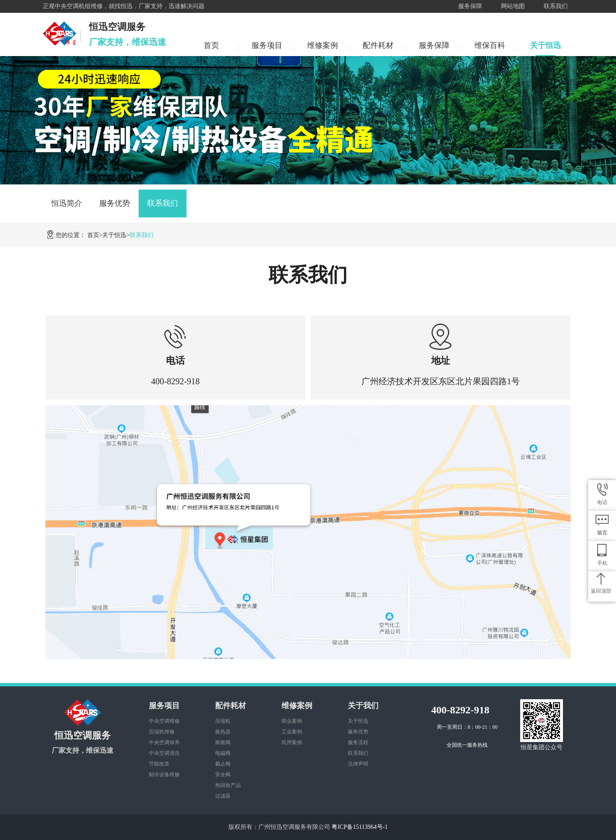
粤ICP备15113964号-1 (360, 827)
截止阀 (223, 764)
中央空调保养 (164, 742)
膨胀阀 (223, 742)
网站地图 (513, 6)
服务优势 (115, 203)
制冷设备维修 (164, 775)
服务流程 (358, 742)
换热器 (223, 732)
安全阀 (223, 775)
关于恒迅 (545, 45)
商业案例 (292, 721)
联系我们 (556, 6)
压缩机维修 (162, 732)
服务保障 (470, 6)
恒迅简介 (67, 203)
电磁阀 (223, 753)
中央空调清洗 (164, 753)
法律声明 (358, 764)
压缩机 (223, 721)
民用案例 (292, 742)
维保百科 (490, 45)
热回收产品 (228, 785)
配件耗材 (378, 45)
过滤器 (223, 796)
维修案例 (323, 45)
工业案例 (292, 732)
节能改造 (159, 764)
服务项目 (267, 45)
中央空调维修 (164, 721)
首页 (211, 45)
